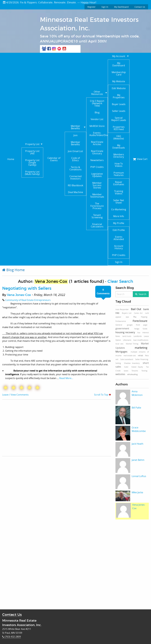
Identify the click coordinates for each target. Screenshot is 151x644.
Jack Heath (138, 444)
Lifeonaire (127, 340)
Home (11, 159)
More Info (119, 216)
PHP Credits (97, 167)
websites (120, 374)
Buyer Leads (119, 104)
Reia (147, 355)
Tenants (135, 371)
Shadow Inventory (132, 363)
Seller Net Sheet (119, 201)
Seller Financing (142, 359)
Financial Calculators (97, 225)
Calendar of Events (54, 159)
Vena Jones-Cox (19, 295)
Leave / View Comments (15, 395)
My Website (119, 81)
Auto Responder (122, 309)
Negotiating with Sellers (27, 289)
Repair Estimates (119, 183)
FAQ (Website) (119, 137)
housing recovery (125, 332)
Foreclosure (140, 321)
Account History (119, 247)
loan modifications (141, 340)
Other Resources (97, 93)
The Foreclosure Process (97, 206)
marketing (141, 348)
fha (135, 317)
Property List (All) (32, 152)
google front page (137, 325)
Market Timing (132, 344)
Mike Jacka (137, 492)
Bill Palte (136, 408)
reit (117, 359)
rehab (140, 355)
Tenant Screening (97, 216)
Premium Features (119, 174)
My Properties (119, 96)
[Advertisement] (47, 428)
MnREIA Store (97, 126)
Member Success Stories (97, 185)
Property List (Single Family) (32, 163)
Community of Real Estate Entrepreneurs (28, 300)
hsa (139, 332)
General (119, 325)
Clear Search (120, 282)
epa (127, 317)
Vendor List (97, 119)
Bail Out (136, 309)
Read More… (66, 378)
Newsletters (97, 160)
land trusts (127, 336)
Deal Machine (75, 192)
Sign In (105, 7)
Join (75, 135)
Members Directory (119, 156)
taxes (126, 371)
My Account (119, 56)
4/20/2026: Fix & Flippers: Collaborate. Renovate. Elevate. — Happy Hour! (50, 2)
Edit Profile (119, 230)
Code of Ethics (75, 159)
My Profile (119, 223)
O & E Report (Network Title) (97, 103)
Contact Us (140, 7)
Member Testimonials (97, 196)
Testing (144, 371)
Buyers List (127, 313)
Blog (97, 112)
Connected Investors (75, 177)
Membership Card (119, 73)
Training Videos (119, 192)
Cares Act (138, 313)
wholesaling (132, 374)
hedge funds (141, 329)
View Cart (140, 159)
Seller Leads (119, 111)
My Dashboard (121, 7)
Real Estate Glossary (97, 152)
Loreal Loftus (139, 476)
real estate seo (130, 355)
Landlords (138, 336)
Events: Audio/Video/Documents (99, 134)
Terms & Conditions (75, 168)
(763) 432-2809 (12, 637)
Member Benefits (75, 127)
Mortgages (121, 352)
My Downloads (119, 146)
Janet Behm (138, 460)
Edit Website (119, 88)
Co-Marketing (119, 209)
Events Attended (119, 238)
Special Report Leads (119, 119)
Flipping (144, 317)
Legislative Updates (97, 175)
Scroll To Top (103, 395)
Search (142, 294)
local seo (119, 344)
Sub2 (126, 367)
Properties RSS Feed (119, 128)
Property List (32, 144)
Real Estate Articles (97, 143)
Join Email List (75, 151)
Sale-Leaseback (127, 359)
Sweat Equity (137, 367)
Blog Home (13, 270)
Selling (118, 363)
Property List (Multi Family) (32, 173)
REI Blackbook (75, 185)
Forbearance (121, 321)
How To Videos (119, 165)
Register (91, 7)
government (122, 328)
